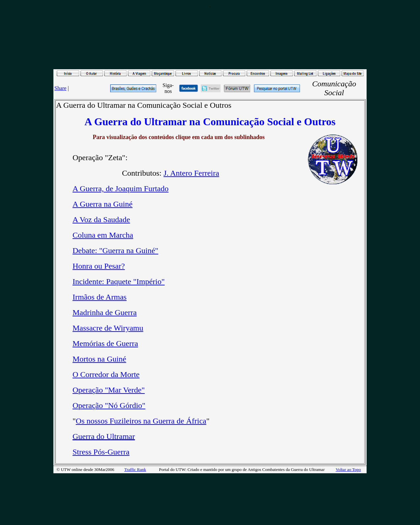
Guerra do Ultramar (104, 436)
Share (60, 88)
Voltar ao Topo (348, 469)
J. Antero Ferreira (191, 173)
